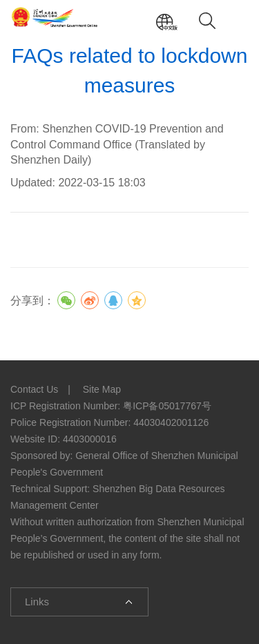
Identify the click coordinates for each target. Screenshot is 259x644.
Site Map (102, 389)
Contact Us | (45, 389)
